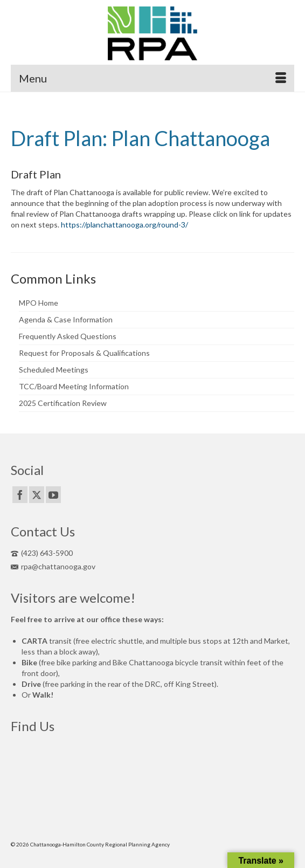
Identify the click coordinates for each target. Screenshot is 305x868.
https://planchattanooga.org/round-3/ (124, 225)
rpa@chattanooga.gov (53, 566)
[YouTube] (53, 495)
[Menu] (153, 78)
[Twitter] (37, 495)
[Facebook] (20, 495)
